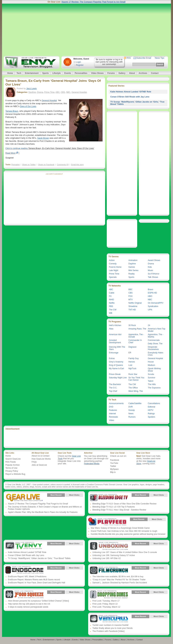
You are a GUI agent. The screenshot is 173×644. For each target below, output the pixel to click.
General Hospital (79, 92)
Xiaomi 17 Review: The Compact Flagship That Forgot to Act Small (94, 2)
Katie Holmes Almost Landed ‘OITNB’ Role (131, 92)
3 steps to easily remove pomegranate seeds (28, 607)
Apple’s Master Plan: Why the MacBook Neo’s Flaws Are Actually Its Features (43, 512)
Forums (111, 73)
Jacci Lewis (32, 89)
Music (150, 270)
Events (68, 73)
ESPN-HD (152, 293)
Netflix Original (135, 303)
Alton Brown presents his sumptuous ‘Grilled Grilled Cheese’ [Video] (38, 601)
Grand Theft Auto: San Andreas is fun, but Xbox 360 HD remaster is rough (124, 531)
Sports (45, 73)
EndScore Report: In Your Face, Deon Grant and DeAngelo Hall (36, 583)
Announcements (116, 403)
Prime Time (49, 92)
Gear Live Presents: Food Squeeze (24, 595)
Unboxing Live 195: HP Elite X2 (107, 558)
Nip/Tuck (132, 369)
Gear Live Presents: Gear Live (24, 497)
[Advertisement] (86, 30)
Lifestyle (57, 73)
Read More (10, 153)
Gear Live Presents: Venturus (109, 619)
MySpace (114, 469)
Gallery (122, 73)
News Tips (159, 58)
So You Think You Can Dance (136, 379)
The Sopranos (154, 388)
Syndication (153, 306)
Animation (133, 260)
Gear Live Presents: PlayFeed (107, 522)
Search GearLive (13, 459)
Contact (155, 73)
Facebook (115, 460)
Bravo (150, 289)
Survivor (152, 378)
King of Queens (116, 365)
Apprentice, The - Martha (156, 336)
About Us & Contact (40, 456)
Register (80, 65)
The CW (113, 310)
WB (111, 313)
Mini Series (133, 270)
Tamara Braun (12, 111)
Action (112, 260)
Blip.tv (113, 472)
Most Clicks (74, 495)
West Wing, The (136, 391)
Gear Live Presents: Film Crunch (109, 570)
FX (110, 296)
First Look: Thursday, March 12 (106, 607)
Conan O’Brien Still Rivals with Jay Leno (130, 97)
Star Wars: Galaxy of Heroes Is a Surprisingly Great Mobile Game (120, 528)
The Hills (152, 384)
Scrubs (151, 374)
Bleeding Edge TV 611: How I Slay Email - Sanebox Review (119, 510)
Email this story (77, 165)
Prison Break (115, 374)
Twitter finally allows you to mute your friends (113, 628)
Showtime (133, 306)
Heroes (132, 362)
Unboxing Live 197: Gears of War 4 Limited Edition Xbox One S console (125, 552)
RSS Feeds (11, 462)
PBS (111, 306)
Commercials (154, 340)
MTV (131, 300)
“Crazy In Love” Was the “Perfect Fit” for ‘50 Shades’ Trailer (119, 580)
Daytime (32, 92)
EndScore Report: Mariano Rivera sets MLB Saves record (34, 580)
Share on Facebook (46, 165)
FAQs (34, 462)
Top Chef (113, 391)
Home (10, 73)
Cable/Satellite (135, 403)
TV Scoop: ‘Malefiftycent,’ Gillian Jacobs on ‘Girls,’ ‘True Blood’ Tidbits (39, 558)
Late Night (114, 270)
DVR (131, 407)
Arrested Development (115, 341)
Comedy (113, 264)
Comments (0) (63, 165)
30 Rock (132, 325)
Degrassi (132, 347)
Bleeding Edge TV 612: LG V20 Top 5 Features (114, 507)
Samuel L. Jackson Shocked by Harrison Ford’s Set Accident (120, 583)
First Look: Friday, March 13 (105, 604)
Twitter (113, 466)
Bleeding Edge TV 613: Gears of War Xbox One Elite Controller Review (124, 504)
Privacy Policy (12, 471)
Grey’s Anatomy (116, 362)
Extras (112, 358)
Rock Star (133, 374)
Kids (150, 267)
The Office (133, 388)
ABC (58, 92)
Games (132, 267)
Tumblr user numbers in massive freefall (110, 625)
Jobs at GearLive (39, 465)
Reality (132, 274)
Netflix (112, 303)
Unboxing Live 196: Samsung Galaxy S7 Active (114, 555)
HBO (150, 296)
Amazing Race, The (137, 329)
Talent (151, 381)
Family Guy (134, 358)
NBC (68, 92)
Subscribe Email (144, 58)
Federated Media (92, 464)
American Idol (115, 334)
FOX (131, 296)
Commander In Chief (135, 341)
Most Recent (56, 495)
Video (112, 420)
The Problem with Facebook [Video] (108, 631)
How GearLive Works (41, 459)
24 (149, 325)
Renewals (113, 417)
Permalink (15, 165)
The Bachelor (115, 384)
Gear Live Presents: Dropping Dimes (109, 595)
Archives (143, 73)
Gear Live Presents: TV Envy (24, 546)
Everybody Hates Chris (156, 354)
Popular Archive (13, 465)
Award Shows (154, 260)
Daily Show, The (155, 344)
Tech (19, 73)
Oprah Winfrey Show (154, 370)
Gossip (132, 410)
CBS (63, 92)
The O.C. (113, 388)
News (131, 414)
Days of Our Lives (28, 106)
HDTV (151, 410)
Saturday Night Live (118, 378)
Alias (111, 329)
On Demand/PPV (156, 303)
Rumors (132, 417)
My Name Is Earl (116, 369)
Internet (112, 414)
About (132, 73)
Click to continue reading (50, 148)
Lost (130, 365)
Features (113, 410)
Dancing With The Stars (117, 348)
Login (78, 62)
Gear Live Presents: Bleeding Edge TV (109, 497)
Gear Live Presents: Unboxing (109, 546)
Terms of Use (11, 468)
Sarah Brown (43, 138)
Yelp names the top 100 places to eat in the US (29, 604)
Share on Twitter (29, 165)
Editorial (151, 407)
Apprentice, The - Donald (136, 336)
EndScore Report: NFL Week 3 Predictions (27, 577)
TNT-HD (132, 310)
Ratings (151, 414)
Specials (113, 277)
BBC (131, 289)
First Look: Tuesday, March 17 (106, 601)
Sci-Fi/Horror (154, 274)
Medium (151, 365)
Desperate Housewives (153, 348)
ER (130, 353)
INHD (111, 300)
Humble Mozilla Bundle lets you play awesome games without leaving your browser (128, 534)
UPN (150, 310)
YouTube (114, 463)
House (151, 362)
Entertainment (32, 73)
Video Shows (97, 73)
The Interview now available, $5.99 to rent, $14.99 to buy (118, 577)
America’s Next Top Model (157, 330)
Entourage (114, 353)
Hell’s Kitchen (115, 325)
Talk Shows (153, 277)
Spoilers (151, 417)
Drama (40, 92)
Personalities (81, 73)
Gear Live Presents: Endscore (24, 570)
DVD (111, 407)
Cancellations (154, 403)
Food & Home (115, 267)
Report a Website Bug (15, 474)
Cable (112, 293)
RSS (129, 58)
